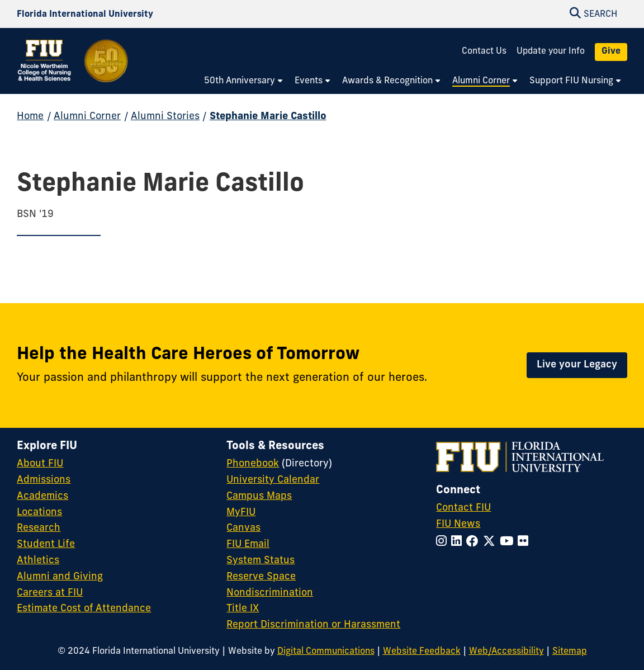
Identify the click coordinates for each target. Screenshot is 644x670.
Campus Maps (259, 496)
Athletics (38, 561)
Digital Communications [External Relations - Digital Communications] (326, 652)
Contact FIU (463, 508)
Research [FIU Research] (39, 528)
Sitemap (570, 652)
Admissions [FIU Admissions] (44, 480)
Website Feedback (422, 652)
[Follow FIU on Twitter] (491, 542)
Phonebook (253, 464)
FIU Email (248, 544)
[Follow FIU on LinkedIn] (459, 542)
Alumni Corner (87, 117)
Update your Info (551, 51)
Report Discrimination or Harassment (313, 625)
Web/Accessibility (506, 652)
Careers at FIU (50, 593)
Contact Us (484, 51)
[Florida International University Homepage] (85, 14)
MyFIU (241, 513)
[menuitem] (244, 82)
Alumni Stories (165, 117)
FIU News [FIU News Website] (458, 524)
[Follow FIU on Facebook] (475, 542)
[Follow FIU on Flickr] (525, 542)
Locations (39, 513)
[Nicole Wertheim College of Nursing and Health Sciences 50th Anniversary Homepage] (73, 68)
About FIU (40, 464)
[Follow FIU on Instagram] (444, 542)
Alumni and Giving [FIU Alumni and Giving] (60, 577)
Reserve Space (261, 577)
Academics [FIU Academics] (42, 496)
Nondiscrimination (270, 593)
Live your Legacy (577, 365)
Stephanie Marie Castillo (268, 117)
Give (611, 51)
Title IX (243, 609)
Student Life (46, 544)
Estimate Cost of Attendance (84, 609)
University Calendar (273, 480)
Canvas (243, 528)
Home (30, 117)
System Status (261, 561)
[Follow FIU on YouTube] (509, 542)
